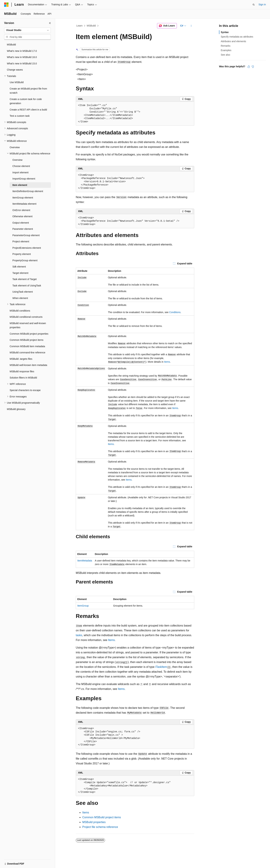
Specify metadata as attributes (237, 37)
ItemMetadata (85, 561)
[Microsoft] (6, 5)
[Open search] (254, 5)
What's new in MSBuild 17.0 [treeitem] (22, 51)
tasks (79, 635)
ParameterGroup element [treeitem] (26, 235)
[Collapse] (50, 23)
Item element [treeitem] (20, 185)
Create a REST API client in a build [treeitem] (28, 110)
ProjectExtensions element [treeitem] (27, 248)
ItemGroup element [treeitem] (23, 198)
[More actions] (191, 26)
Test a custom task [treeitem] (20, 116)
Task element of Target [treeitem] (25, 279)
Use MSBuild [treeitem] (17, 82)
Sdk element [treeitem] (19, 267)
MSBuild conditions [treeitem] (20, 311)
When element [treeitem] (20, 298)
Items (167, 362)
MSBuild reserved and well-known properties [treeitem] (28, 325)
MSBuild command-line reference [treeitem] (27, 353)
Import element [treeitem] (20, 172)
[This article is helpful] (249, 67)
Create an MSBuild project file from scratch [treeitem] (28, 91)
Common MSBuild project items (102, 817)
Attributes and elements (233, 41)
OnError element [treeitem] (21, 210)
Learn (80, 26)
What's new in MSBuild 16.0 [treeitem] (22, 57)
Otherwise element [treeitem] (22, 216)
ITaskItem (161, 667)
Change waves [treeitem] (15, 70)
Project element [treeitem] (21, 241)
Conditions (175, 312)
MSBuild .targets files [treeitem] (21, 359)
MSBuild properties (94, 822)
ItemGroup (83, 606)
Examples (226, 50)
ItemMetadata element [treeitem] (24, 204)
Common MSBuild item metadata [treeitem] (27, 346)
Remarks (226, 46)
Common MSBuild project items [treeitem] (27, 340)
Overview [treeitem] (15, 147)
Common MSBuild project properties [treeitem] (29, 334)
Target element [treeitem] (20, 273)
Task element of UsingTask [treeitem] (27, 286)
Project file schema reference (100, 827)
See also (225, 55)
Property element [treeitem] (22, 254)
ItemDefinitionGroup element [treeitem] (28, 191)
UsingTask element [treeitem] (23, 292)
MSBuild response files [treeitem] (22, 371)
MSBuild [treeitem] (11, 45)
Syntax (225, 32)
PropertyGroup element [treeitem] (25, 260)
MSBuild (91, 26)
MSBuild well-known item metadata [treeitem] (28, 365)
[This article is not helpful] (253, 67)
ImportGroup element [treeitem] (24, 179)
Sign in (262, 4)
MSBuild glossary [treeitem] (16, 409)
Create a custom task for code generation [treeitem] (26, 101)
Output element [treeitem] (21, 223)
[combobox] (27, 30)
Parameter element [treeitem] (23, 229)
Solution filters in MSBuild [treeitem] (23, 378)
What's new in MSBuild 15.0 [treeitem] (22, 64)
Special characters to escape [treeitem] (25, 390)
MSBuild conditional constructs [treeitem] (26, 317)
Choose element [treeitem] (21, 166)
